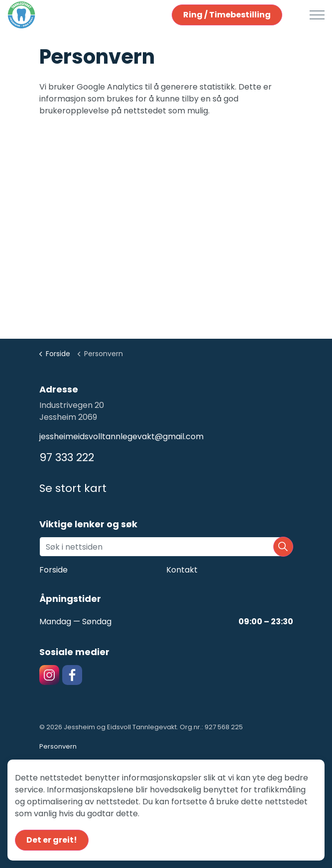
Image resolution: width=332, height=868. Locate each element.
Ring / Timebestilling (227, 15)
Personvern (58, 746)
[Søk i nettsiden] (166, 547)
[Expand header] (317, 15)
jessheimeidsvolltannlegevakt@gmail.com (121, 436)
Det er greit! (52, 840)
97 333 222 (67, 457)
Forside (54, 570)
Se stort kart (73, 488)
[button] (283, 547)
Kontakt (182, 570)
